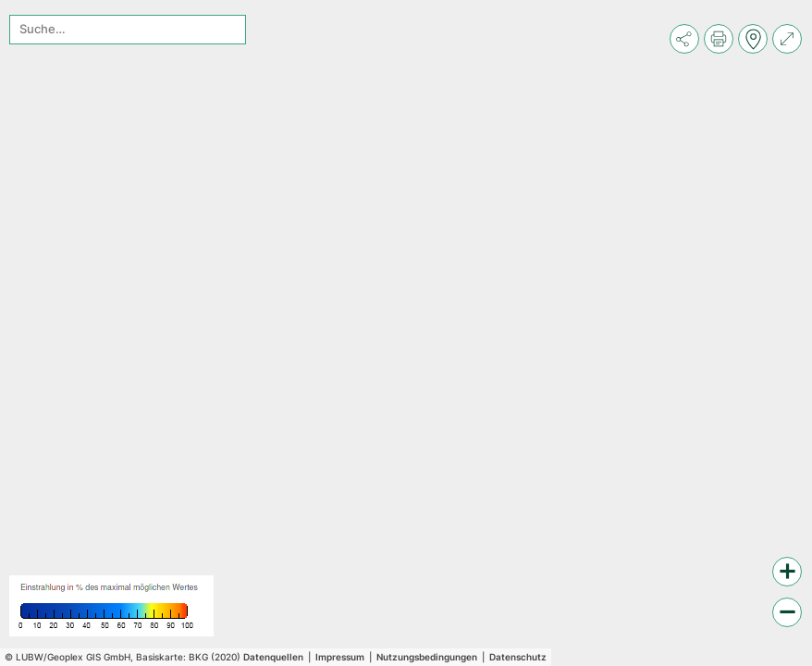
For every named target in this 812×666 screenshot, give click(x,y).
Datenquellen (273, 657)
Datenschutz (518, 657)
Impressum (340, 657)
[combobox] (128, 30)
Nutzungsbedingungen (427, 657)
